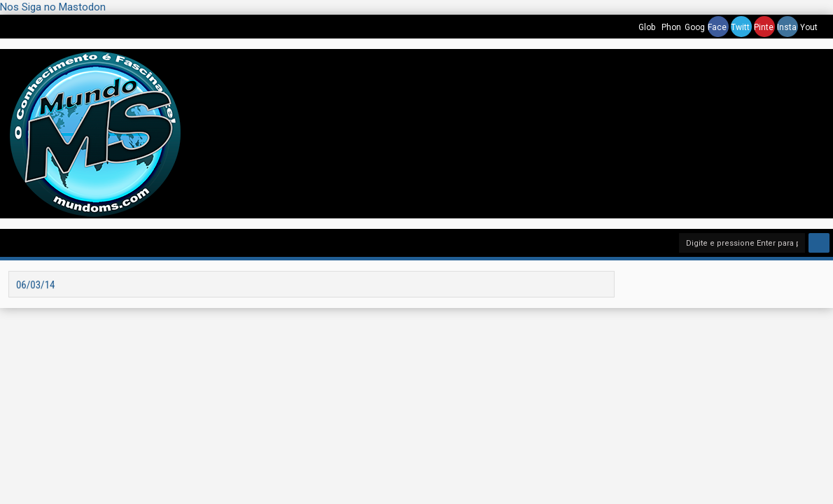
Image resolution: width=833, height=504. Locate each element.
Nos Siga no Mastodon (53, 7)
